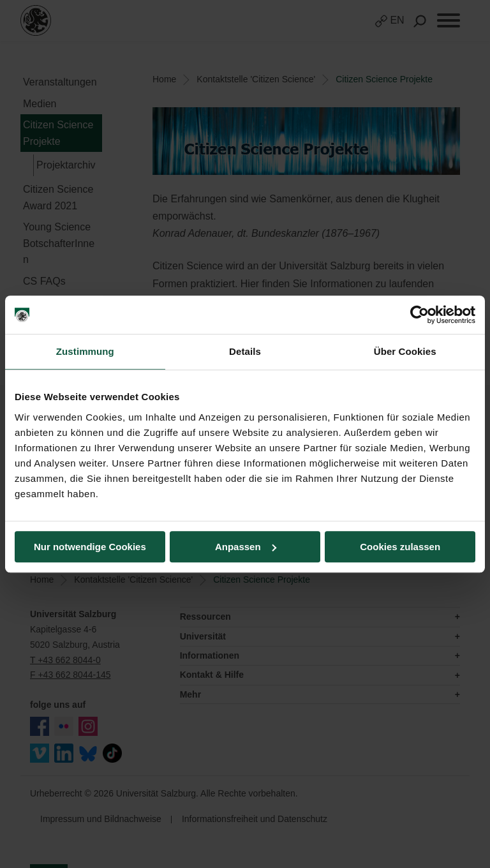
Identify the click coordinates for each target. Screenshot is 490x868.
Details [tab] (245, 351)
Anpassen (246, 547)
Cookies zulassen (400, 547)
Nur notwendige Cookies (90, 547)
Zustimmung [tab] (85, 351)
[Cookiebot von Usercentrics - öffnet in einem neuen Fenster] (419, 315)
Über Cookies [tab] (405, 351)
